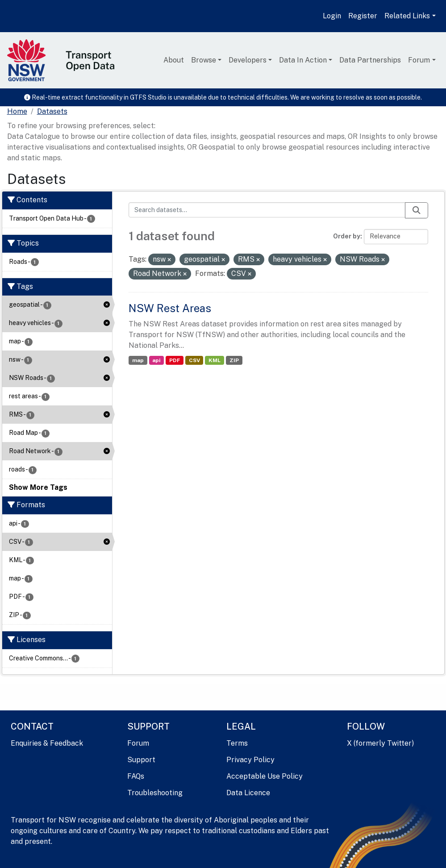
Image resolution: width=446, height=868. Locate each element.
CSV (194, 360)
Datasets (52, 111)
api (156, 360)
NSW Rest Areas (170, 308)
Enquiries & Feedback (47, 743)
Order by (347, 236)
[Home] (17, 112)
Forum (419, 60)
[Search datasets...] (267, 210)
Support (141, 760)
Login (332, 16)
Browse (204, 60)
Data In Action (303, 60)
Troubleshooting (155, 793)
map (138, 360)
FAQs (136, 776)
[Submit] (417, 210)
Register (363, 16)
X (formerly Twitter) (380, 743)
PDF (175, 360)
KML (215, 360)
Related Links (407, 16)
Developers (248, 60)
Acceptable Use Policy (265, 776)
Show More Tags (38, 487)
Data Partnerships (370, 60)
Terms (237, 743)
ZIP (234, 360)
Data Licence (248, 793)
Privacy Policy (250, 760)
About (174, 60)
